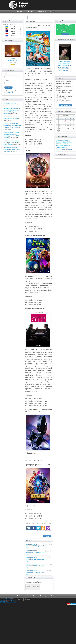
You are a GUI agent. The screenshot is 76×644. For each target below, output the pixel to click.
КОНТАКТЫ (32, 18)
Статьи (35, 596)
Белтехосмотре (60, 149)
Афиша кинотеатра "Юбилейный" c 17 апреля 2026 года (35, 546)
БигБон (69, 142)
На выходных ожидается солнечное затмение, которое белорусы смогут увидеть (12, 126)
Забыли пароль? (11, 91)
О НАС (30, 15)
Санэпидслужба (60, 147)
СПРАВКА (41, 11)
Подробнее (65, 34)
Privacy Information (12, 602)
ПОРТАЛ (51, 11)
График (58, 146)
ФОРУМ (50, 15)
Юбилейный (49, 531)
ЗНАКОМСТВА (41, 15)
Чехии (67, 140)
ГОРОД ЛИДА (30, 11)
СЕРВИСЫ (21, 15)
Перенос (62, 140)
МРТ (67, 147)
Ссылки (20, 599)
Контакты (28, 599)
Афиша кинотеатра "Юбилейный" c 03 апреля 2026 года (35, 559)
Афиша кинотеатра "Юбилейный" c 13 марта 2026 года (35, 566)
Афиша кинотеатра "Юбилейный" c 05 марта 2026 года (35, 572)
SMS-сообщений (65, 146)
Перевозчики (68, 144)
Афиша (42, 531)
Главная (20, 11)
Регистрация (10, 93)
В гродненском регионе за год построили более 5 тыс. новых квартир (12, 143)
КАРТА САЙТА (22, 18)
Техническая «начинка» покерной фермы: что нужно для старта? (12, 150)
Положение (59, 142)
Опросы (54, 596)
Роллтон (58, 144)
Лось (62, 144)
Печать (50, 523)
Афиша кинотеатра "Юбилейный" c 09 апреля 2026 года (35, 553)
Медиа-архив (44, 596)
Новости (28, 596)
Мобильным (69, 149)
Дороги (65, 142)
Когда (57, 140)
